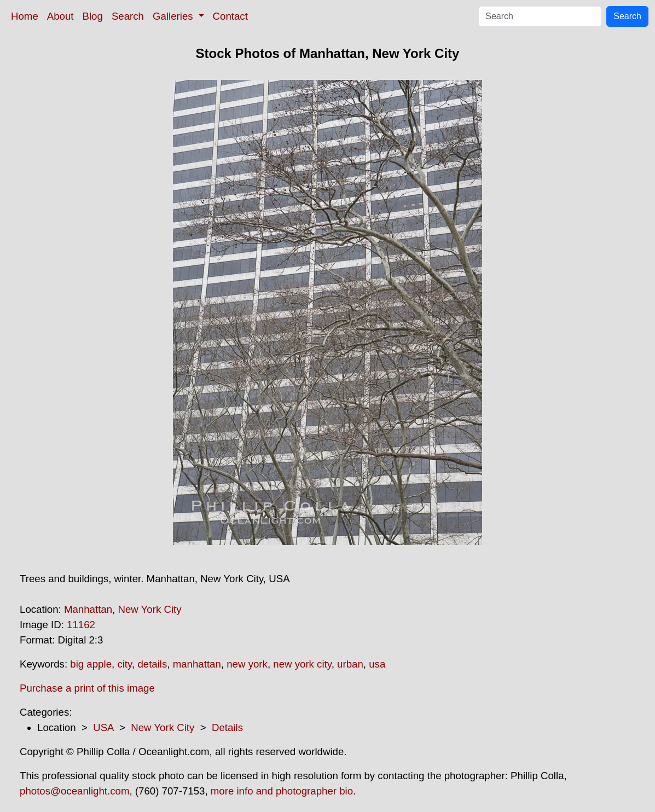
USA (103, 727)
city (124, 664)
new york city (302, 664)
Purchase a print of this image (87, 688)
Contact (230, 16)
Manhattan (88, 609)
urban (350, 664)
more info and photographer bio (282, 791)
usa (377, 664)
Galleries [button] (174, 16)
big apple (91, 664)
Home (25, 16)
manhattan (197, 664)
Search (128, 16)
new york (247, 664)
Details (227, 727)
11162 (81, 625)
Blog (93, 16)
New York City (149, 609)
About (60, 16)
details (152, 664)
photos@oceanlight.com (74, 791)
